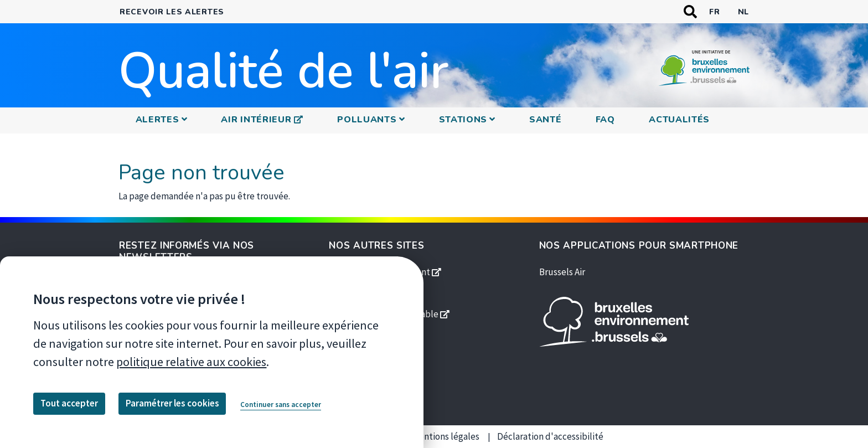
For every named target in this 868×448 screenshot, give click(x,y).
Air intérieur (265, 119)
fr (714, 12)
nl (743, 12)
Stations (463, 120)
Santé (546, 120)
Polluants (367, 120)
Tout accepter (69, 403)
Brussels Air (562, 272)
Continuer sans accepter (281, 405)
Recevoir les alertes (172, 12)
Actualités (679, 120)
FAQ (605, 120)
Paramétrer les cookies (172, 403)
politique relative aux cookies (191, 362)
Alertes (157, 120)
